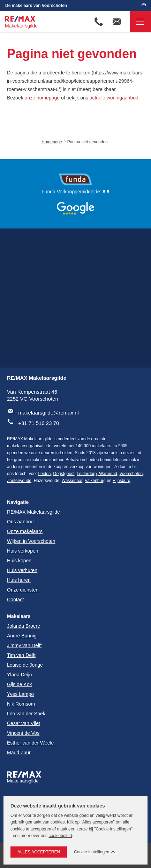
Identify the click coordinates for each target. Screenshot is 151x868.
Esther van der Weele (30, 743)
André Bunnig (22, 636)
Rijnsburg (122, 481)
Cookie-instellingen (92, 852)
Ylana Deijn (20, 675)
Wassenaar (72, 481)
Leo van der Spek (26, 714)
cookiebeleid (60, 836)
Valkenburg (95, 481)
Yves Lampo (20, 694)
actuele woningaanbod (114, 98)
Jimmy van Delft (24, 645)
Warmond (108, 474)
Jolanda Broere (24, 626)
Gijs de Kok (20, 684)
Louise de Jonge (25, 665)
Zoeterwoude (19, 481)
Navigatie (137, 22)
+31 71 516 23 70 (39, 423)
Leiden (44, 474)
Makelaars (19, 616)
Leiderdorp (87, 474)
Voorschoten (131, 474)
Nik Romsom (21, 704)
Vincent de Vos (23, 733)
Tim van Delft (21, 655)
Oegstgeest (64, 474)
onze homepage (42, 98)
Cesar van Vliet (24, 723)
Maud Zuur (19, 753)
